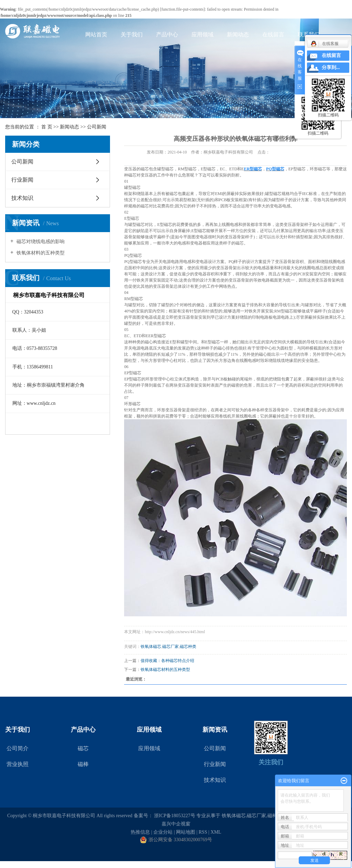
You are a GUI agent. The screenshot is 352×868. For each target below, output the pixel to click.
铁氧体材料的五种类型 (40, 253)
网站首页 (96, 35)
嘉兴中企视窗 (176, 824)
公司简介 (18, 748)
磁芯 (83, 748)
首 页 (47, 127)
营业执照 (18, 764)
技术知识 (22, 198)
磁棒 (83, 764)
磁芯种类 (188, 647)
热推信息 (140, 832)
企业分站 (163, 832)
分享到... (331, 67)
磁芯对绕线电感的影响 (40, 242)
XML (216, 832)
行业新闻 (22, 180)
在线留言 (273, 35)
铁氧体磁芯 (151, 647)
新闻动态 (238, 35)
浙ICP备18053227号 (175, 816)
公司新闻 (97, 127)
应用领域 (202, 35)
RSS (203, 832)
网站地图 (186, 832)
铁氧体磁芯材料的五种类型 (165, 670)
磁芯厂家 (170, 647)
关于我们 (132, 35)
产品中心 (167, 35)
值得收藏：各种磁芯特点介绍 (167, 661)
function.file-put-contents (183, 9)
